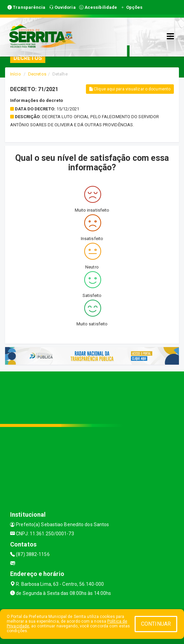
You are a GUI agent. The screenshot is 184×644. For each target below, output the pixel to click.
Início (16, 74)
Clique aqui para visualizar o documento (130, 89)
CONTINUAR (156, 624)
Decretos (37, 74)
